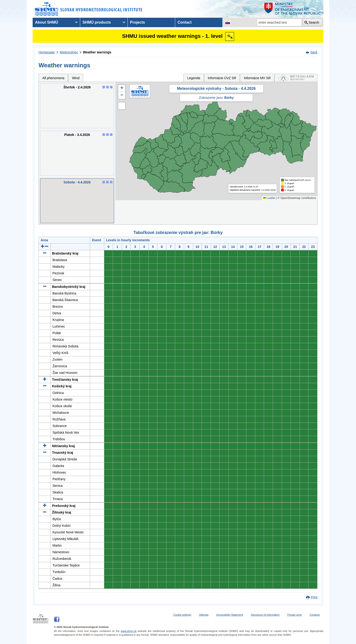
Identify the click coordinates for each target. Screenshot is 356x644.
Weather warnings (97, 52)
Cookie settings (182, 615)
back (314, 52)
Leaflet (269, 198)
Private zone (294, 615)
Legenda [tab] (194, 78)
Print (314, 597)
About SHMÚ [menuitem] (47, 22)
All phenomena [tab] (53, 78)
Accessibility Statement (230, 615)
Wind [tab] (76, 78)
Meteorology (69, 52)
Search (314, 22)
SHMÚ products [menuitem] (97, 22)
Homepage (47, 52)
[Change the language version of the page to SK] (228, 22)
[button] (122, 88)
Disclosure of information (265, 615)
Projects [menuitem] (137, 22)
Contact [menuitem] (185, 22)
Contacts (315, 615)
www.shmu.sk (128, 631)
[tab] (296, 78)
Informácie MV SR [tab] (257, 78)
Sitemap (204, 615)
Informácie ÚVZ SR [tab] (222, 78)
